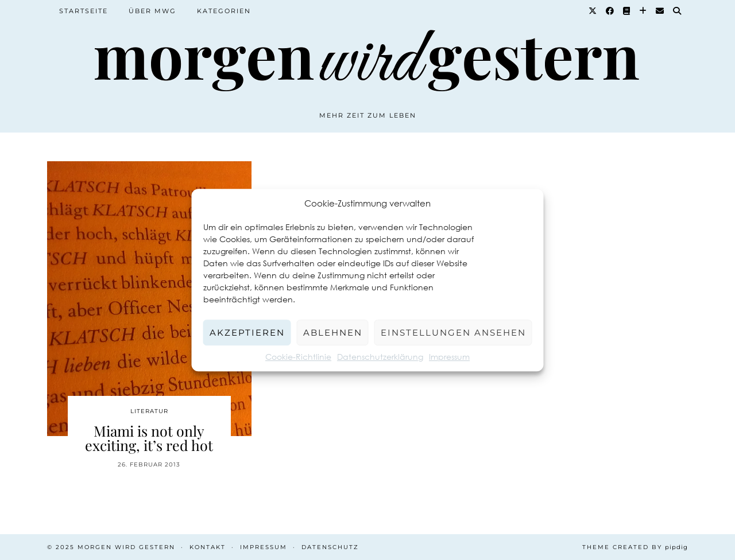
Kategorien (224, 11)
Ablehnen (333, 332)
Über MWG (152, 11)
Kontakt (208, 547)
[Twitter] (593, 11)
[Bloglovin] (643, 11)
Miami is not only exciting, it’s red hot (149, 438)
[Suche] (678, 11)
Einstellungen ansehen (453, 332)
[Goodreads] (627, 11)
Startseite (84, 11)
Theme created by (635, 547)
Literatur (149, 411)
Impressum (449, 357)
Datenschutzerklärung (380, 357)
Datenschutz (330, 547)
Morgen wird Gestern (126, 547)
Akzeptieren (247, 332)
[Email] (660, 11)
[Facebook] (610, 11)
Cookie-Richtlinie (298, 357)
